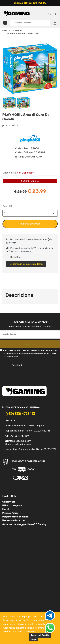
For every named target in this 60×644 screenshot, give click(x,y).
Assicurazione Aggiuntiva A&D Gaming (24, 524)
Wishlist (16, 126)
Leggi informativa (10, 356)
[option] (30, 69)
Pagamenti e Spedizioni (16, 517)
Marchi (6, 509)
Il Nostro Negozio (12, 505)
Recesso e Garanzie (13, 520)
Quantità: (8, 206)
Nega (34, 639)
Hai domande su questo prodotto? (26, 264)
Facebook (16, 365)
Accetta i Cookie (40, 635)
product (7, 126)
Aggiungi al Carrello (30, 224)
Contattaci (13, 257)
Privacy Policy (10, 513)
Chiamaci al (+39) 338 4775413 (30, 3)
